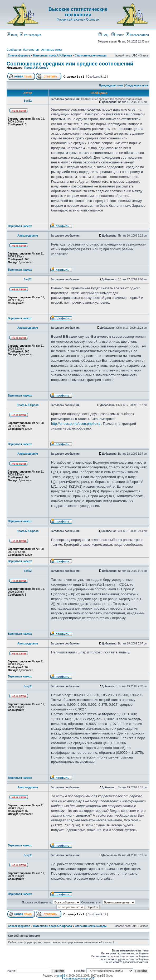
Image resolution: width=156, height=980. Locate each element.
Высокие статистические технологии (78, 12)
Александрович (28, 236)
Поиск (118, 35)
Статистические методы (91, 56)
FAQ (103, 35)
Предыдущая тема (111, 85)
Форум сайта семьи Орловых (78, 20)
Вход (12, 35)
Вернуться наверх (20, 226)
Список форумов (19, 56)
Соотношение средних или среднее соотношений (70, 64)
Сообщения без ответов (23, 50)
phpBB (61, 976)
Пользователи (137, 35)
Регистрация (30, 35)
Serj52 (28, 101)
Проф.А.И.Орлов (36, 68)
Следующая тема (137, 85)
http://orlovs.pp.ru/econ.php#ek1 (76, 424)
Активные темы (52, 50)
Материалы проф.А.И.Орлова (53, 56)
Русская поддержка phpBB (78, 979)
